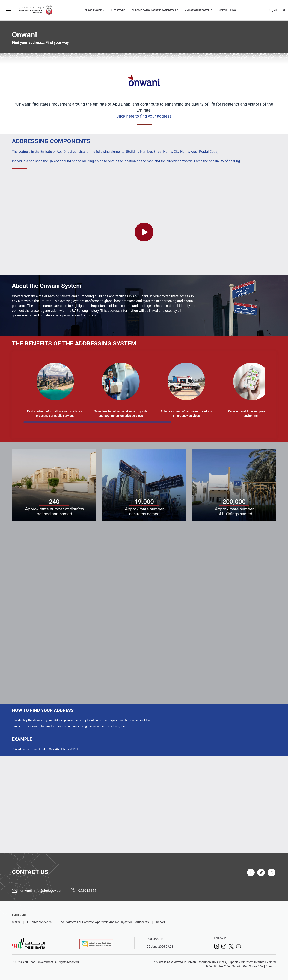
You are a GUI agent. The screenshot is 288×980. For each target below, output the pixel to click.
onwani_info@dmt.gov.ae (36, 891)
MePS (16, 922)
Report (161, 922)
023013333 (83, 891)
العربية (273, 10)
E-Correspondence (39, 922)
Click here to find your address (144, 116)
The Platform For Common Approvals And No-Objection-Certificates (104, 922)
